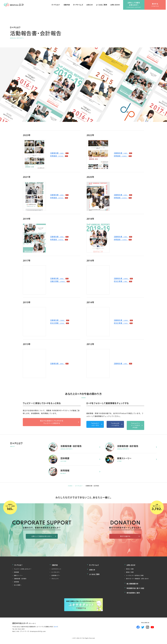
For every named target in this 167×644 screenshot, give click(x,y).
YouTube (152, 625)
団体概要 (17, 572)
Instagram (148, 625)
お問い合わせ (116, 6)
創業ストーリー (19, 575)
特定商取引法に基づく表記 (136, 588)
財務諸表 (57, 156)
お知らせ (91, 6)
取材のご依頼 (131, 568)
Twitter (143, 625)
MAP (56, 625)
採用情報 (17, 582)
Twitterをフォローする (95, 424)
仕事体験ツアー (56, 575)
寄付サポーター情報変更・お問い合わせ (139, 579)
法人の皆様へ (18, 586)
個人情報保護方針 (133, 583)
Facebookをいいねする (115, 424)
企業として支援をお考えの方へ (135, 5)
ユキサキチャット (57, 568)
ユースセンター (56, 572)
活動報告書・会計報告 (21, 579)
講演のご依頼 (131, 572)
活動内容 (68, 6)
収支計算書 (121, 281)
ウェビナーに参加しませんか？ (24, 568)
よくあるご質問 (103, 6)
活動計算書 (58, 281)
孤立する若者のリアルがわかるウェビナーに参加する (52, 422)
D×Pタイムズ (79, 6)
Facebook (138, 625)
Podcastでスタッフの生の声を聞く (136, 425)
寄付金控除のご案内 (134, 591)
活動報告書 (57, 153)
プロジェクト (56, 579)
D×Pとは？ (57, 6)
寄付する (156, 5)
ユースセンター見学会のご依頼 (136, 575)
